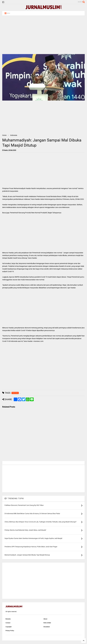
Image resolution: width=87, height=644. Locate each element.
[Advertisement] (43, 35)
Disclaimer (47, 627)
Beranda (8, 619)
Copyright (9, 627)
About (45, 619)
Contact (8, 623)
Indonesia (14, 135)
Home (4, 135)
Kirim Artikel (47, 623)
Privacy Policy (10, 631)
